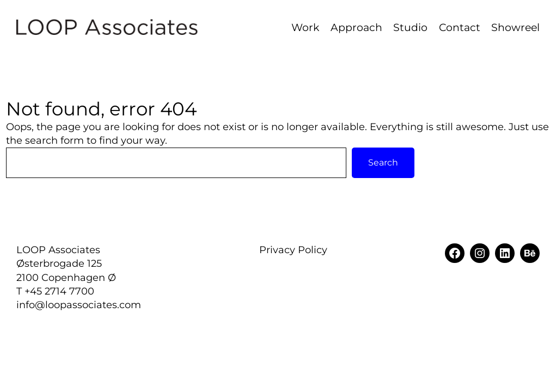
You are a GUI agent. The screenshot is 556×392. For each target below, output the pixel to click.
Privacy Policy (293, 250)
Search (383, 163)
